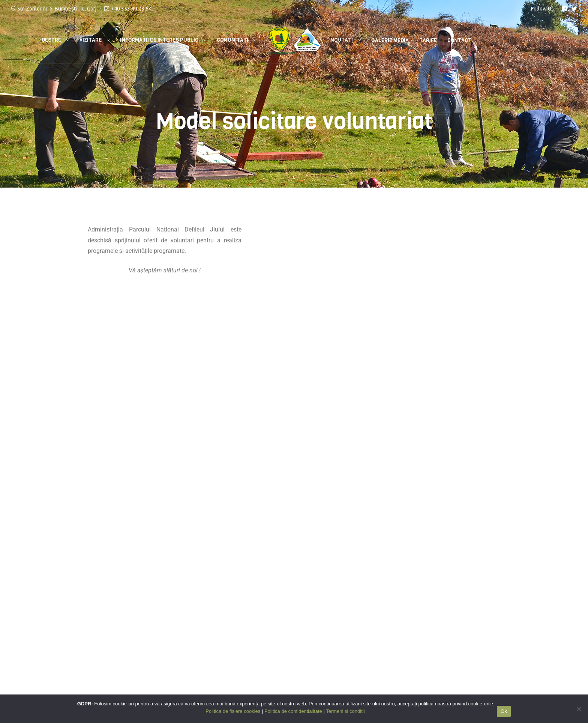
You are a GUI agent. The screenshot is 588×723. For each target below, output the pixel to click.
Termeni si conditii (255, 620)
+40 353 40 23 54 (131, 9)
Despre (51, 40)
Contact (459, 40)
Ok (504, 711)
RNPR (60, 641)
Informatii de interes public (159, 40)
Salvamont (120, 641)
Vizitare (91, 40)
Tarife (428, 40)
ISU (110, 620)
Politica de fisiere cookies (265, 641)
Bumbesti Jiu (123, 652)
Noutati (342, 40)
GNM (59, 652)
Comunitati (232, 40)
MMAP (61, 620)
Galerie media (390, 40)
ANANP (62, 631)
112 (110, 631)
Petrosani (156, 652)
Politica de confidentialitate (268, 631)
